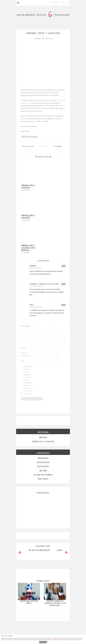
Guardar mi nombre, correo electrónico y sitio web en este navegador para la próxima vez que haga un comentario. (28, 380)
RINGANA (43, 437)
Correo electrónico (25, 354)
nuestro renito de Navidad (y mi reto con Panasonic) (55, 603)
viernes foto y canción (30, 137)
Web (22, 361)
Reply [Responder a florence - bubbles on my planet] (63, 284)
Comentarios (28, 146)
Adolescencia (43, 462)
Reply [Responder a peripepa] (63, 266)
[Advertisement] (43, 510)
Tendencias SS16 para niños (29, 602)
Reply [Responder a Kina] (63, 305)
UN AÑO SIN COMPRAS (43, 475)
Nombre (24, 348)
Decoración (43, 467)
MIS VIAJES (43, 471)
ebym (59, 146)
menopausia (43, 458)
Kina (32, 305)
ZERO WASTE (43, 479)
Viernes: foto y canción (28, 187)
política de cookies (51, 640)
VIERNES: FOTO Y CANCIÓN (43, 442)
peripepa (33, 266)
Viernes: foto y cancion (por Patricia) (28, 248)
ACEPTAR (43, 642)
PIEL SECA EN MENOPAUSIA (39, 550)
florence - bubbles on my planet (44, 284)
